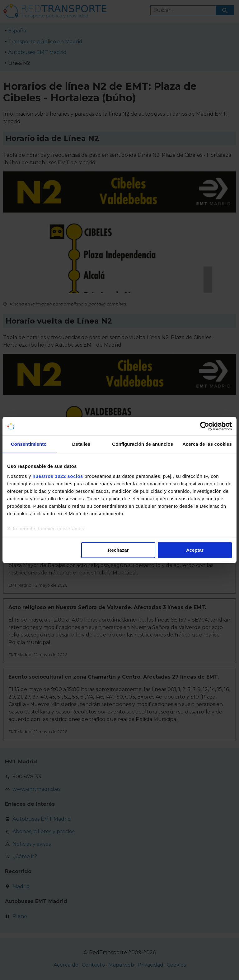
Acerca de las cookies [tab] (207, 444)
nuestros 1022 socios (58, 476)
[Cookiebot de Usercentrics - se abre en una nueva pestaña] (205, 426)
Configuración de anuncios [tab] (143, 444)
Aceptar (195, 550)
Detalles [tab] (81, 444)
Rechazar (118, 550)
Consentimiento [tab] (29, 444)
